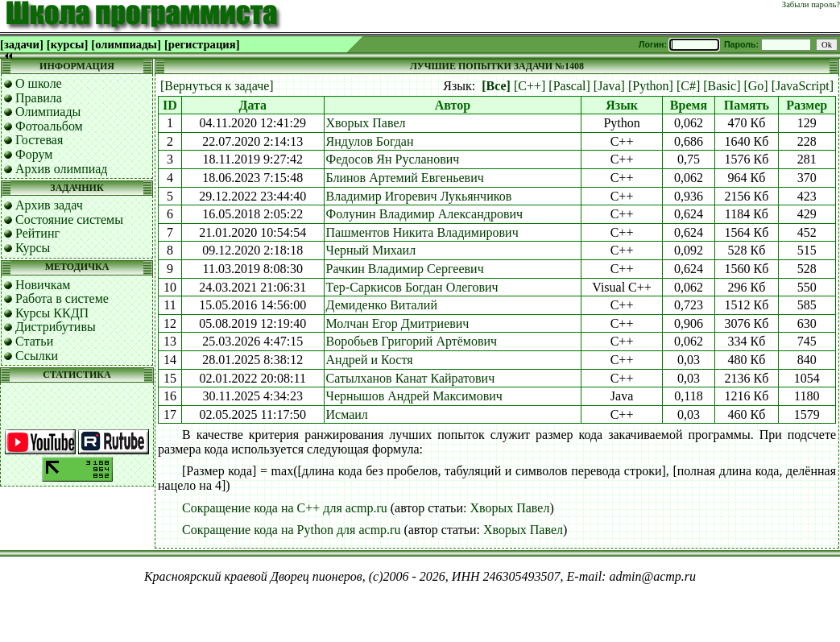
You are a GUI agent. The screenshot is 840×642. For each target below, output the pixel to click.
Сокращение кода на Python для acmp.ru (291, 530)
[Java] (609, 86)
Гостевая (39, 140)
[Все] (496, 86)
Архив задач (49, 205)
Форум (34, 154)
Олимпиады (48, 112)
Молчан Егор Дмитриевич (398, 323)
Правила (39, 98)
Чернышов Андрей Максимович (414, 396)
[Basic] (722, 86)
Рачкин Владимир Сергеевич (405, 269)
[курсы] (67, 44)
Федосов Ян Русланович (393, 159)
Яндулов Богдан (370, 141)
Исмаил (347, 414)
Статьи (34, 341)
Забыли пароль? (811, 4)
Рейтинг (37, 233)
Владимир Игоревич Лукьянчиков (419, 196)
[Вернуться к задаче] (217, 86)
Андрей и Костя (370, 360)
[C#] (688, 86)
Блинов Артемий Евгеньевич (405, 178)
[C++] (530, 86)
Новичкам (43, 285)
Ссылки (37, 356)
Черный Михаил (371, 250)
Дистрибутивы (56, 327)
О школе (39, 83)
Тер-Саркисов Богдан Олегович (412, 287)
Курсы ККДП (52, 313)
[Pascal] (569, 86)
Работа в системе (62, 298)
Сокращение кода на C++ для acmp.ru (285, 508)
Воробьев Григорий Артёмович (412, 341)
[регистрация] (202, 44)
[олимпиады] (126, 44)
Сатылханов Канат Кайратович (411, 378)
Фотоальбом (49, 126)
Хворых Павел (366, 123)
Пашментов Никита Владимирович (422, 232)
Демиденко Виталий (382, 305)
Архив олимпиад (62, 169)
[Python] (651, 86)
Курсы (33, 248)
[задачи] (22, 44)
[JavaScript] (803, 86)
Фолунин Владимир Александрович (425, 214)
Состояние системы (69, 220)
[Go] (755, 86)
